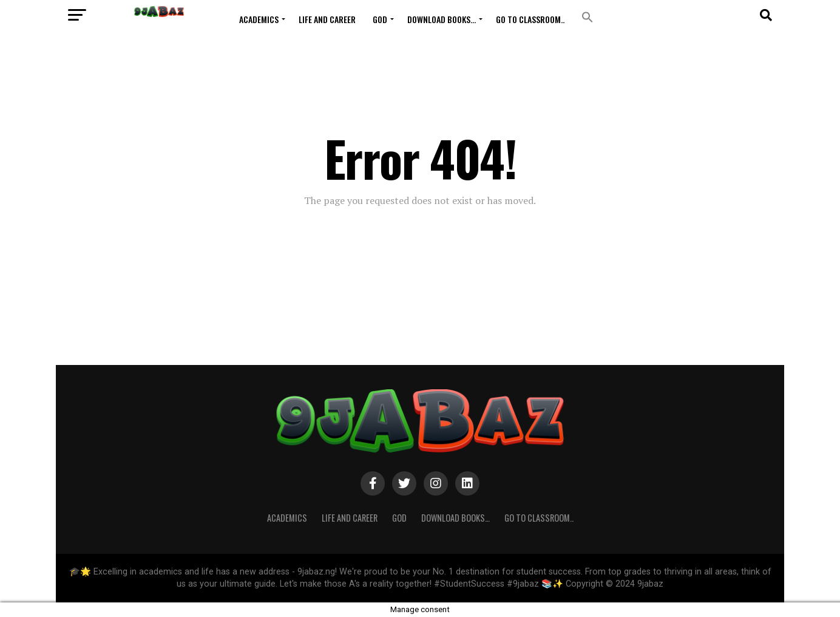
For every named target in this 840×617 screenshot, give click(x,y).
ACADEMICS (259, 19)
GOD (380, 19)
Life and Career (327, 19)
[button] (588, 17)
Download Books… (442, 19)
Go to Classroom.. (530, 19)
